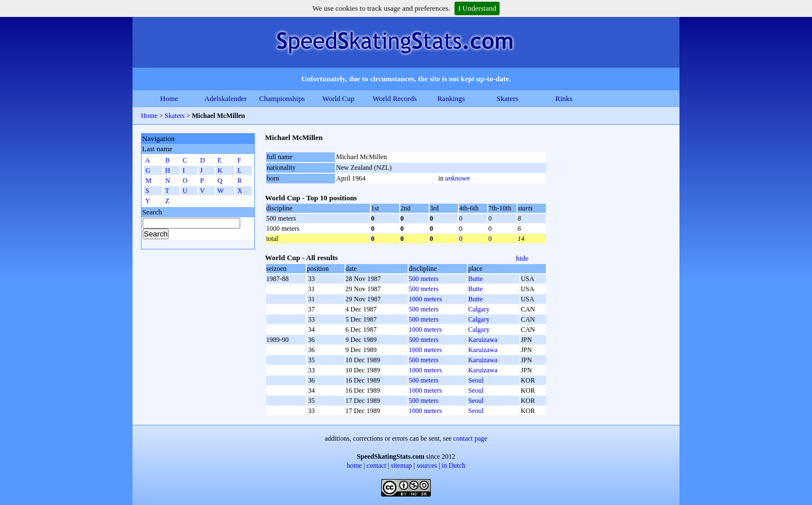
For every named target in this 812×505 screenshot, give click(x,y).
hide (522, 258)
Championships (282, 98)
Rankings (451, 98)
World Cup (338, 98)
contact (376, 466)
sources (427, 466)
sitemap (401, 466)
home (354, 466)
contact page (470, 438)
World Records (395, 98)
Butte (475, 279)
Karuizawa (483, 340)
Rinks (564, 98)
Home (169, 98)
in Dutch (453, 466)
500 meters (424, 279)
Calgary (479, 309)
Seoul (476, 380)
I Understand (477, 8)
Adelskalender (225, 98)
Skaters (507, 98)
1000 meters (425, 299)
